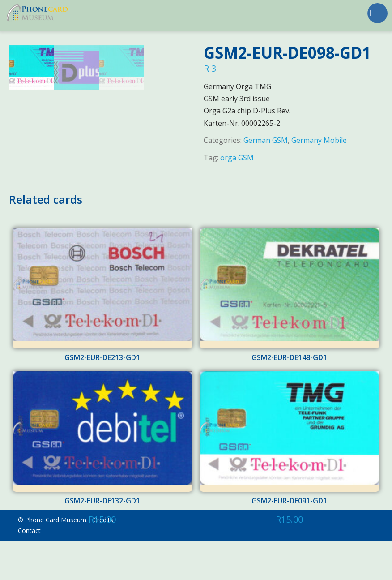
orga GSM (237, 158)
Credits (103, 559)
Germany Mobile (319, 140)
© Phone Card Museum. (53, 559)
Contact (29, 570)
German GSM (266, 140)
